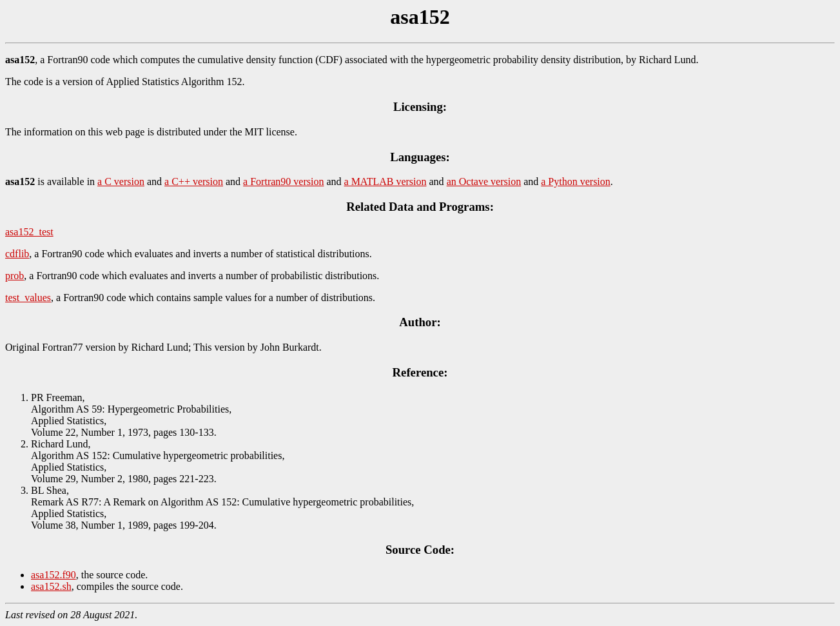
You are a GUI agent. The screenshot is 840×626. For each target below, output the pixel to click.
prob (15, 276)
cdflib (17, 254)
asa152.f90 (54, 575)
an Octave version (484, 181)
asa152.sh (51, 586)
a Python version (576, 181)
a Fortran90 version (283, 181)
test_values (28, 298)
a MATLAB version (386, 181)
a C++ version (194, 181)
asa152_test (29, 232)
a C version (121, 181)
